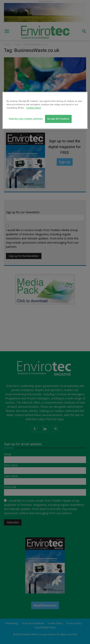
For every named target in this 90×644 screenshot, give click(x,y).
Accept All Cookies (58, 119)
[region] (45, 111)
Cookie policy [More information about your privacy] (34, 108)
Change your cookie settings (26, 119)
